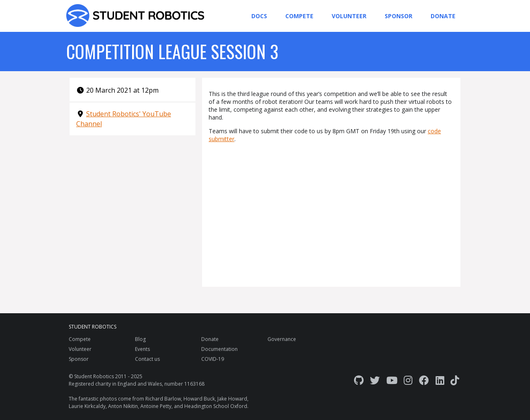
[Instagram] (408, 380)
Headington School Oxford (216, 406)
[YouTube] (392, 380)
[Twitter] (375, 380)
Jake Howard (232, 399)
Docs (259, 16)
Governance (282, 339)
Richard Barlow (163, 399)
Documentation (219, 349)
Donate (443, 16)
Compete (299, 16)
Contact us (147, 359)
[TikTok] (455, 380)
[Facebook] (424, 380)
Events (142, 349)
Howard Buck (199, 399)
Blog (140, 339)
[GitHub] (359, 380)
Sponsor (399, 16)
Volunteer (349, 16)
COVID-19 (213, 359)
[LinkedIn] (440, 380)
